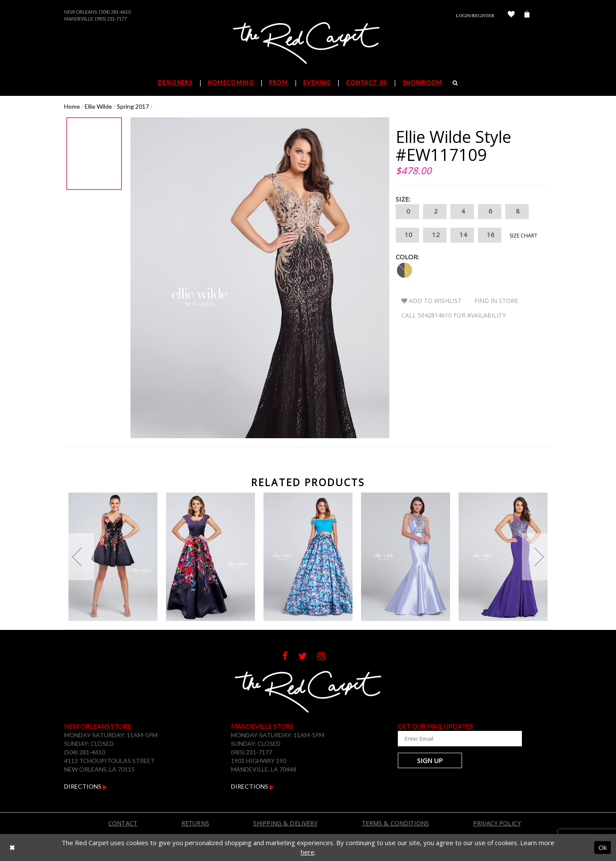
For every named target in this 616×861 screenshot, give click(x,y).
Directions (86, 786)
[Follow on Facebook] (290, 657)
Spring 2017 (133, 106)
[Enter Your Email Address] (449, 739)
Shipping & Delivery (286, 823)
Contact (123, 823)
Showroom (422, 83)
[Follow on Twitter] (308, 657)
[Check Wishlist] (511, 15)
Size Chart (523, 236)
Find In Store (496, 301)
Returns (195, 823)
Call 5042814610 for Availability (453, 315)
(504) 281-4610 (115, 12)
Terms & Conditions (396, 823)
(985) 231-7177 (111, 19)
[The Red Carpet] (308, 44)
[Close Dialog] (12, 848)
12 (435, 235)
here (308, 852)
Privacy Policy (497, 823)
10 (407, 235)
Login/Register (475, 15)
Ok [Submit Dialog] (603, 847)
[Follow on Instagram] (325, 657)
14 (462, 235)
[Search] (455, 83)
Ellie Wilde (98, 106)
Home (72, 106)
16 (490, 235)
